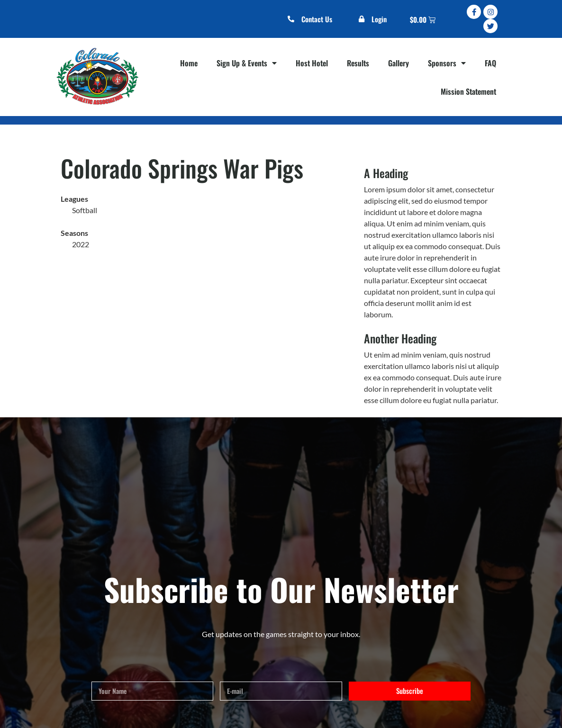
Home (189, 63)
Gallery (399, 63)
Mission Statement (468, 91)
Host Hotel (312, 63)
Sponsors (447, 63)
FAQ (490, 63)
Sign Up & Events (247, 63)
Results (358, 63)
